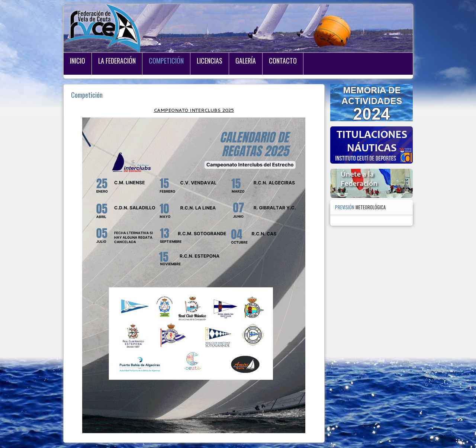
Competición (166, 61)
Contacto (283, 61)
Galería (246, 61)
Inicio (78, 61)
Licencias (210, 61)
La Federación (117, 61)
